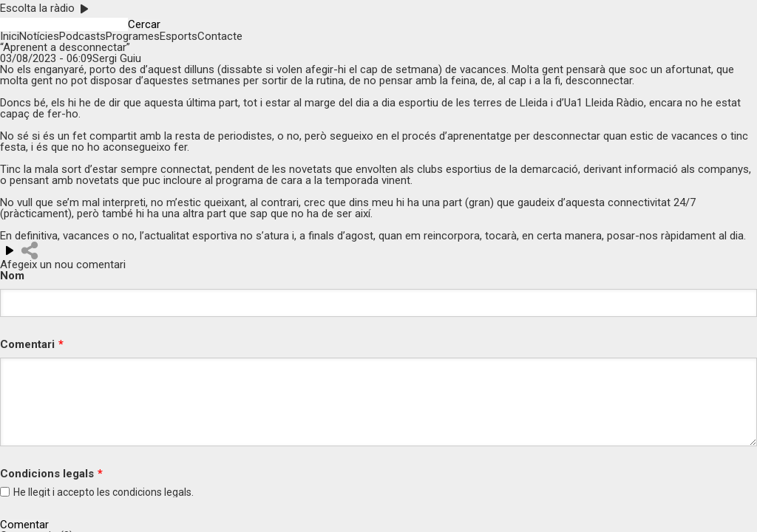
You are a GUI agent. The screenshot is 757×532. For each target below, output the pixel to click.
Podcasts (82, 36)
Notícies (39, 36)
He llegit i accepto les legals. (103, 492)
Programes (133, 36)
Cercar (144, 25)
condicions (137, 492)
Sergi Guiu (117, 58)
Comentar (24, 525)
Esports (179, 36)
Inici (10, 36)
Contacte (220, 36)
